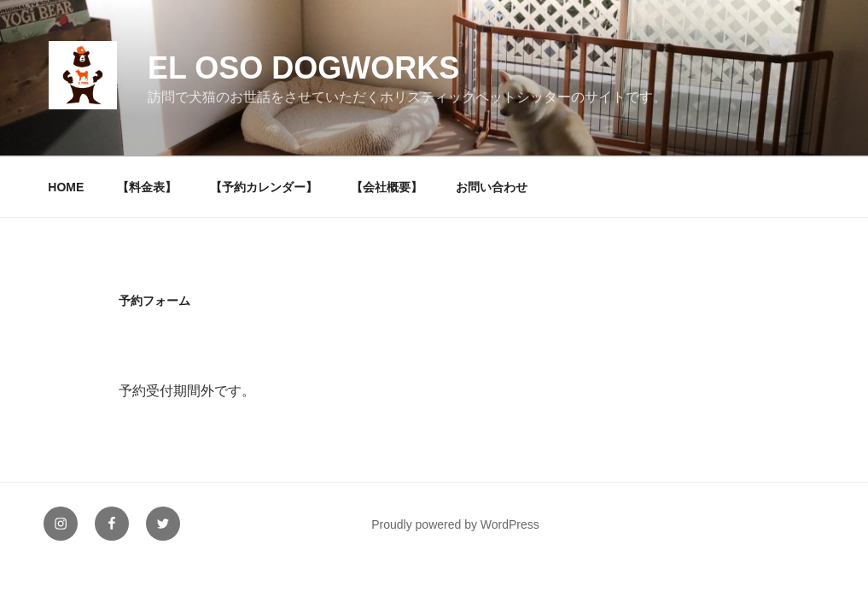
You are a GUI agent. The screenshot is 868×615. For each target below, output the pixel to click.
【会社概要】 (387, 187)
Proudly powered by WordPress (455, 524)
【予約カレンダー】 (264, 187)
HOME (66, 187)
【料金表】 (147, 187)
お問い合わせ (492, 187)
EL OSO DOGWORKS (303, 68)
